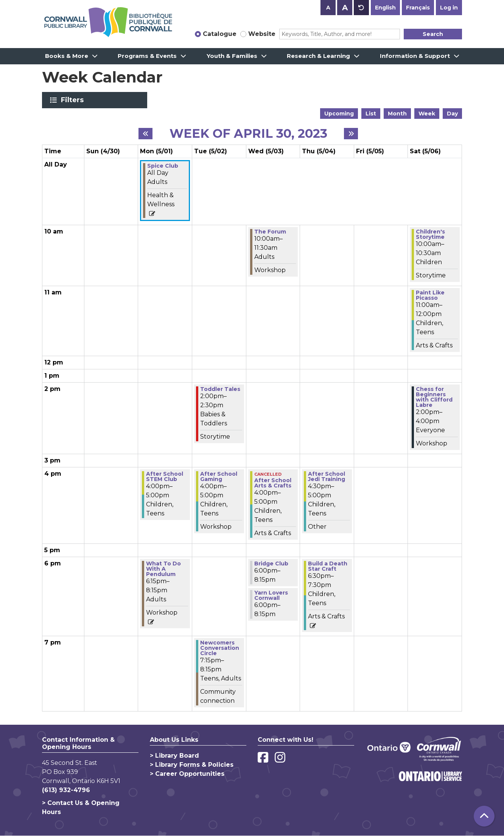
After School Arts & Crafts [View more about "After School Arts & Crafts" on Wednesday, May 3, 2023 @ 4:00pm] (273, 483)
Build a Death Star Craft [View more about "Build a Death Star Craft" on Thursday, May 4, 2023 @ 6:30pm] (328, 566)
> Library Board (174, 756)
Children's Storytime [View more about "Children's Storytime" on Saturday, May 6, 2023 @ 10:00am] (430, 234)
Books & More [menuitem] (67, 56)
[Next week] (351, 134)
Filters (74, 100)
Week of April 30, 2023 (248, 134)
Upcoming (339, 114)
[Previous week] (145, 134)
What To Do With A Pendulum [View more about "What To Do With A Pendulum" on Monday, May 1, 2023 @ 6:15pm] (163, 569)
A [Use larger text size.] (345, 8)
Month (397, 114)
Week (427, 114)
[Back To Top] (484, 816)
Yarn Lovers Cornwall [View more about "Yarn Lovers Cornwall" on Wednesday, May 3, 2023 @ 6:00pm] (271, 595)
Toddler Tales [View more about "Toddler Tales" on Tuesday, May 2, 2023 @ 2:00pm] (220, 389)
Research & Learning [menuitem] (318, 56)
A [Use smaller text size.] (328, 8)
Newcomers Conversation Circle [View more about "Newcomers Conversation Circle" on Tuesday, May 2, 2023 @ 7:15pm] (220, 648)
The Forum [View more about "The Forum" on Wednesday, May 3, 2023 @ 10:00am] (270, 232)
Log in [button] (449, 8)
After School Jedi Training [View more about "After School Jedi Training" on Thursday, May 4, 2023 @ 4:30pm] (327, 476)
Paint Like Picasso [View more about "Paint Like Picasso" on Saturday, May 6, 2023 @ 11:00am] (430, 295)
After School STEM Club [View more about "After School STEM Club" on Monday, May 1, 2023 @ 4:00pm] (165, 476)
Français (418, 8)
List (371, 114)
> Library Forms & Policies (192, 765)
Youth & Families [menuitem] (232, 56)
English (385, 8)
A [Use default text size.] (361, 8)
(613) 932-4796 (66, 790)
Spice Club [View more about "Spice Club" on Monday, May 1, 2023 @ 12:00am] (163, 166)
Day (452, 114)
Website (262, 34)
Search (433, 34)
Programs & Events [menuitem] (147, 56)
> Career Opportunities (187, 774)
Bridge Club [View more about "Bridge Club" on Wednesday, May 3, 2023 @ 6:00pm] (271, 564)
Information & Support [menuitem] (415, 56)
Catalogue (220, 34)
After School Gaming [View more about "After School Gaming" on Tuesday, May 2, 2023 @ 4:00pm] (219, 476)
